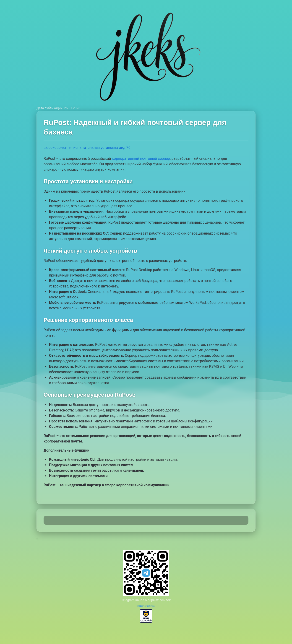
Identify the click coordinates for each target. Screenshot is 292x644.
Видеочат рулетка (146, 606)
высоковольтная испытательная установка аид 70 (87, 148)
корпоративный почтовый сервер (141, 159)
